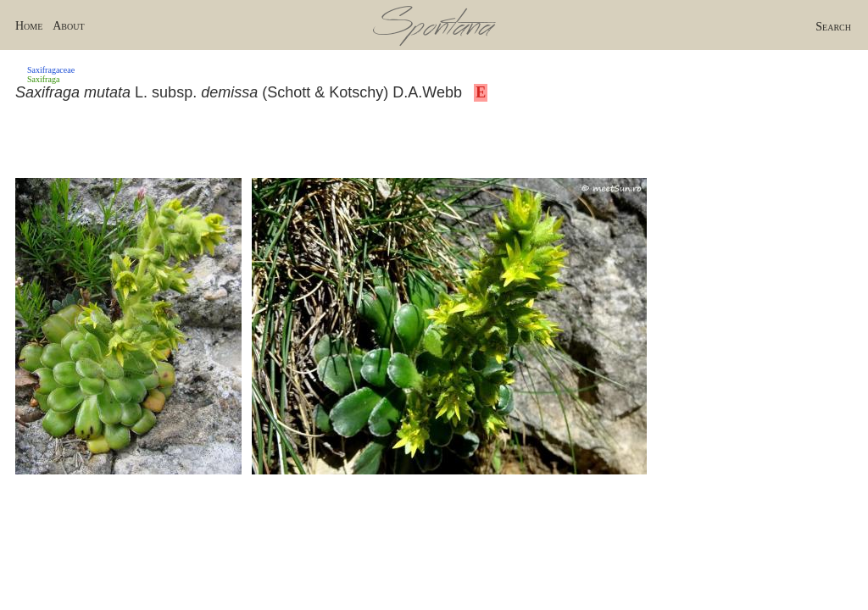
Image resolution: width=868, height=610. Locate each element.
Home (29, 26)
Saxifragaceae (51, 70)
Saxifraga (43, 79)
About (68, 26)
